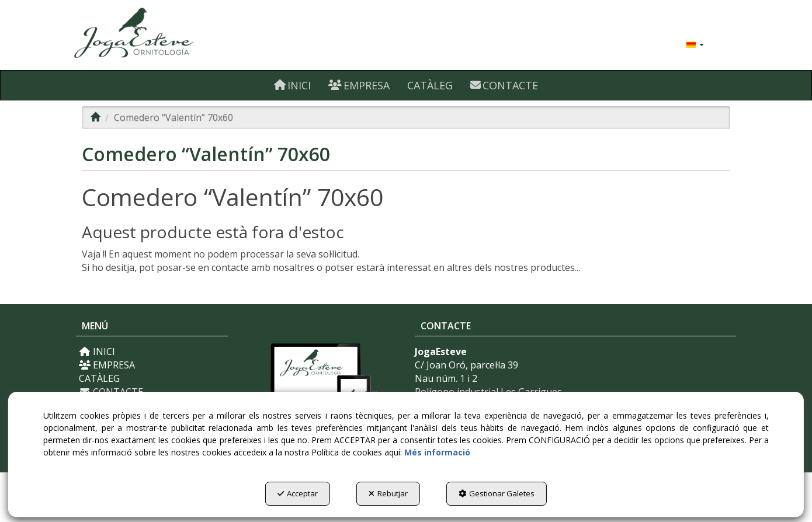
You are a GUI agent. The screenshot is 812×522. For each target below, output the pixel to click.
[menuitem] (695, 44)
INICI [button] (97, 352)
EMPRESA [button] (107, 365)
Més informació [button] (437, 452)
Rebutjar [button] (388, 493)
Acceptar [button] (298, 493)
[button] (180, 35)
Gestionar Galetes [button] (497, 493)
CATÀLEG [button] (99, 378)
